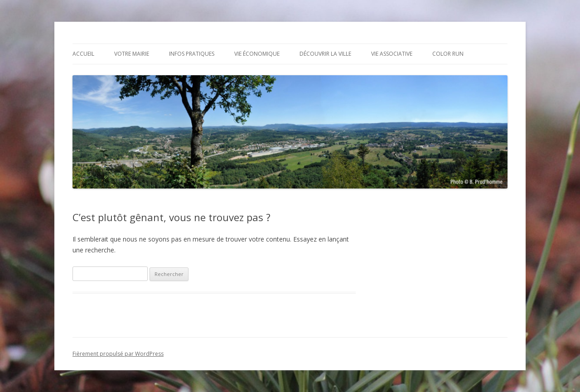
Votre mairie (132, 54)
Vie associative (392, 54)
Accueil (83, 54)
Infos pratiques (192, 54)
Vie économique (257, 54)
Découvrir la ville (325, 54)
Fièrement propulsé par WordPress (118, 354)
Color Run (448, 54)
